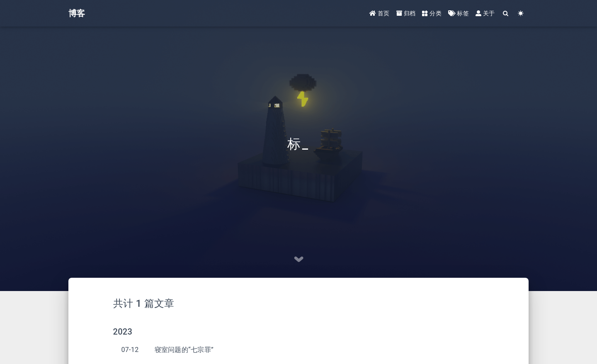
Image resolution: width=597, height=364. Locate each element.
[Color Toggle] (521, 13)
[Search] (506, 13)
